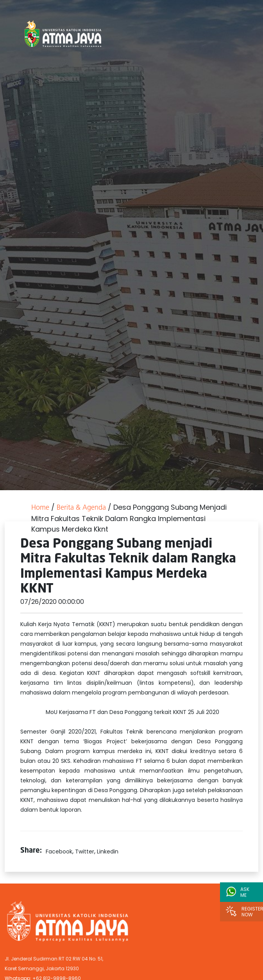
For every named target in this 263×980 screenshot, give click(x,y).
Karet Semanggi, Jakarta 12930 (42, 968)
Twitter (85, 851)
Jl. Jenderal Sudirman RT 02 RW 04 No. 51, (54, 959)
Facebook (59, 851)
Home (40, 508)
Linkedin (108, 851)
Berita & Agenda (81, 508)
